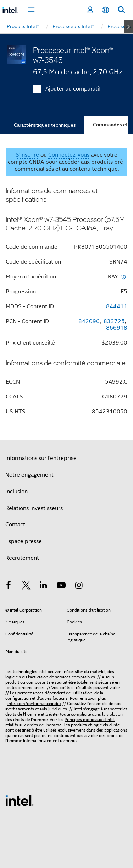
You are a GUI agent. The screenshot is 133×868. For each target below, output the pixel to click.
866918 (117, 328)
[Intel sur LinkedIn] (44, 586)
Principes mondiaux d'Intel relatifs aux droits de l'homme (60, 722)
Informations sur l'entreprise (41, 458)
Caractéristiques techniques (45, 125)
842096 (89, 321)
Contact (15, 525)
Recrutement (22, 558)
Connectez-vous (69, 155)
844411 (117, 306)
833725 (114, 321)
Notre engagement (29, 475)
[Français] (106, 10)
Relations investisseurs (34, 508)
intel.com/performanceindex (34, 703)
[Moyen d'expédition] (123, 276)
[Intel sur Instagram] (79, 586)
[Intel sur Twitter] (26, 586)
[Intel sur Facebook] (9, 586)
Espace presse (24, 541)
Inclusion (16, 492)
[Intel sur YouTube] (61, 586)
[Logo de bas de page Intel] (20, 800)
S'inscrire (27, 155)
